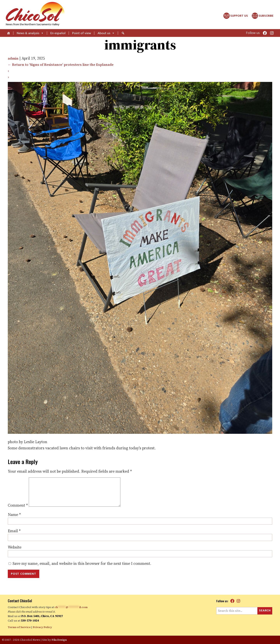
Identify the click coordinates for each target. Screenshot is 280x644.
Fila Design (59, 640)
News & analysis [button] (30, 33)
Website (15, 553)
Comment (18, 511)
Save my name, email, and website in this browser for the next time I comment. (82, 570)
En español (58, 33)
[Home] (9, 33)
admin (14, 58)
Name (14, 521)
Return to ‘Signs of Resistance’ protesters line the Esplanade (64, 64)
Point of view (82, 33)
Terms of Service (20, 627)
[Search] (123, 33)
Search (265, 611)
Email (14, 537)
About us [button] (106, 33)
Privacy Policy (43, 627)
